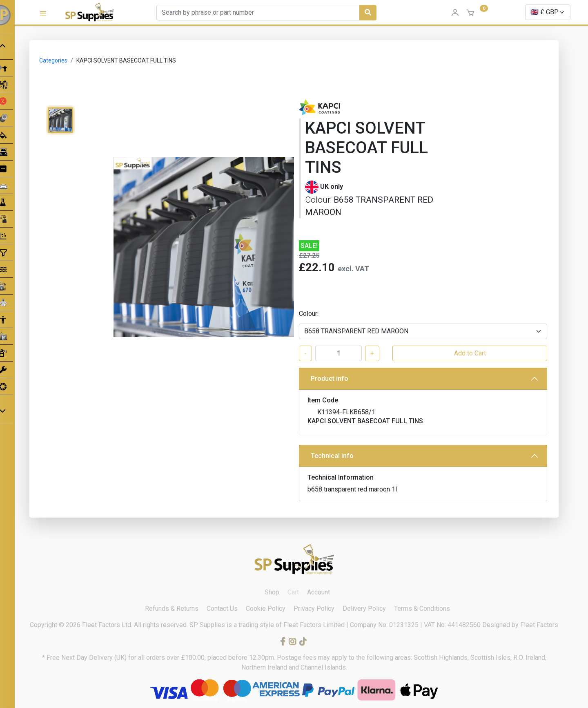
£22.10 (317, 267)
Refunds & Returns (172, 609)
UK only (332, 186)
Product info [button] (330, 379)
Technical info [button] (332, 456)
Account (318, 592)
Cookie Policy (266, 609)
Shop (272, 592)
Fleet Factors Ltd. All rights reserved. (136, 625)
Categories (53, 60)
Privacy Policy (314, 609)
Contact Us (222, 609)
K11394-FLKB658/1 (346, 412)
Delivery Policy (364, 609)
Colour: (309, 314)
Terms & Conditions (422, 609)
